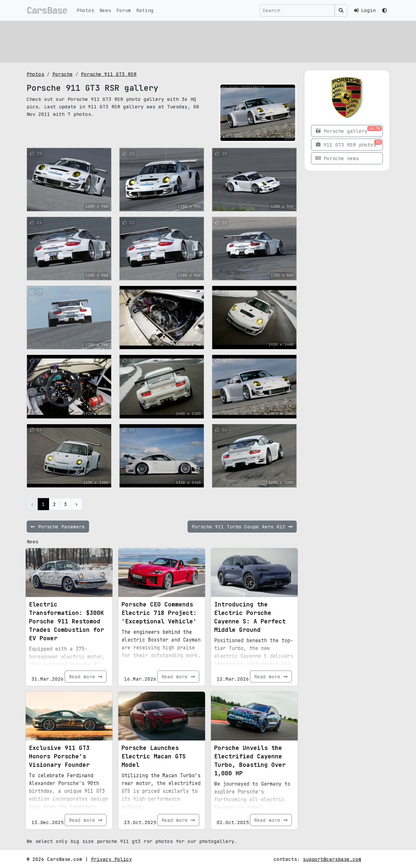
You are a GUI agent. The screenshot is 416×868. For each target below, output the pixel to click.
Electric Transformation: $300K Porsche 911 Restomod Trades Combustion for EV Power (66, 621)
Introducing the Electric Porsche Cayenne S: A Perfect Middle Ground (250, 617)
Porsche (63, 74)
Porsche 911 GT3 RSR (109, 74)
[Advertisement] (208, 41)
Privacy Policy (111, 859)
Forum (124, 10)
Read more (86, 677)
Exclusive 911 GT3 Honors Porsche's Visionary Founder (59, 756)
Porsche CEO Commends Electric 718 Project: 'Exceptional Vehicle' (159, 613)
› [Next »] (77, 504)
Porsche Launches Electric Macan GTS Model (154, 756)
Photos (85, 10)
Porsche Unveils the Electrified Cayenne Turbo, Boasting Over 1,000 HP (250, 760)
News (105, 10)
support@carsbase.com (332, 859)
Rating (145, 10)
